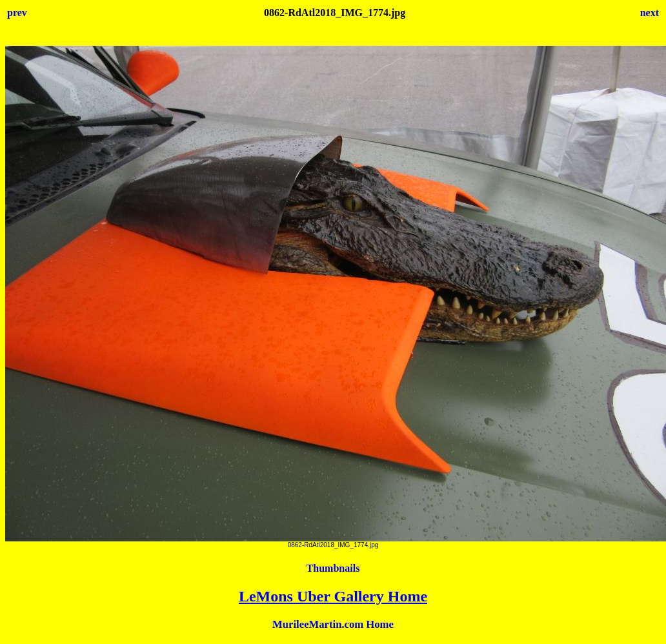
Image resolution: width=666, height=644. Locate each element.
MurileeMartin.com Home (333, 624)
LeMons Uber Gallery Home (333, 596)
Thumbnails (333, 568)
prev (17, 13)
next (650, 13)
